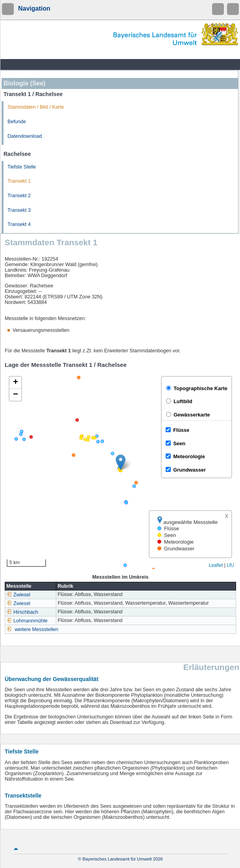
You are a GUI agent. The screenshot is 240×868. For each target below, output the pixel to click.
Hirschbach (22, 612)
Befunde (17, 122)
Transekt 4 (19, 224)
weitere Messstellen (37, 629)
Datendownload (25, 136)
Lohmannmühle (27, 621)
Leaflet (216, 565)
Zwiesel (18, 595)
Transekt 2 (19, 196)
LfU (230, 565)
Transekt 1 (19, 181)
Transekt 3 (19, 210)
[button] (121, 462)
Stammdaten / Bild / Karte (36, 107)
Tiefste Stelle (22, 167)
